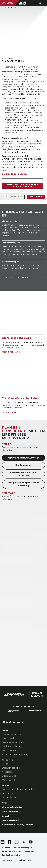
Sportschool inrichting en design (18, 789)
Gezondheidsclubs (11, 734)
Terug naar (9, 8)
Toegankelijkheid (11, 820)
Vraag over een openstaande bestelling (24, 484)
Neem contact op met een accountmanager (23, 186)
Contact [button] (6, 848)
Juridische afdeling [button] (11, 855)
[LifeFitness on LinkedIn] (3, 842)
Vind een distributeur (13, 807)
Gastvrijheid (8, 738)
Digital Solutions (10, 776)
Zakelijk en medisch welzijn (16, 754)
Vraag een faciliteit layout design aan (23, 474)
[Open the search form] (40, 3)
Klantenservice (24, 465)
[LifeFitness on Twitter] (24, 842)
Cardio (5, 764)
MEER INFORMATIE (11, 352)
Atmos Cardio (9, 780)
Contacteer (36, 197)
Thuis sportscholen (12, 746)
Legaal (5, 816)
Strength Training (11, 768)
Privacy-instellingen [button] (22, 848)
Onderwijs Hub (10, 797)
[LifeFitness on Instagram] (17, 842)
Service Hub (8, 793)
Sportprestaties (10, 750)
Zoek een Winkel (10, 811)
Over (4, 803)
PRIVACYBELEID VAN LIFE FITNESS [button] (18, 851)
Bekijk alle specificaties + (16, 174)
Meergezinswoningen (13, 742)
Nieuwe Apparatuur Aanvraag (24, 458)
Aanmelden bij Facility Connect (18, 825)
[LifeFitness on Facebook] (10, 842)
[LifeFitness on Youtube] (31, 842)
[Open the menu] (44, 3)
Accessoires (8, 772)
